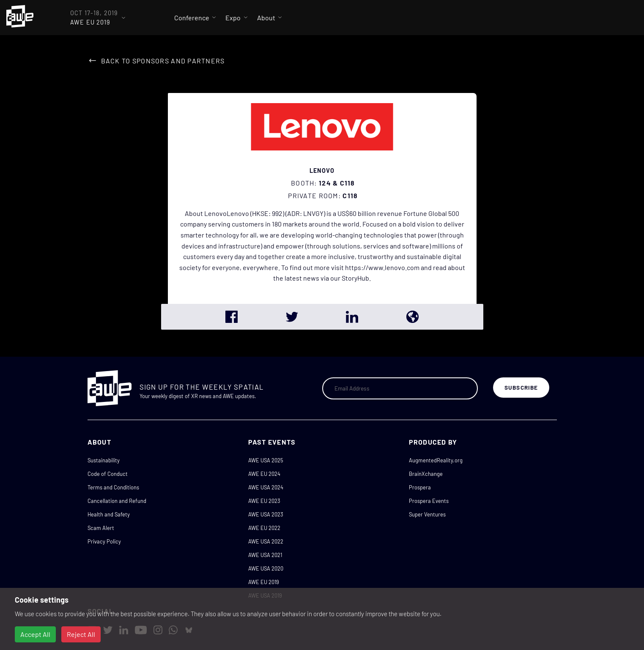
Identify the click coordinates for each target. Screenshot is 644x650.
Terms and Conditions (113, 487)
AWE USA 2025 (266, 460)
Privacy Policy (104, 541)
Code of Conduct (108, 474)
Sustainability (104, 460)
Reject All (81, 634)
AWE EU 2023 (264, 501)
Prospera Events (429, 501)
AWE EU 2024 (264, 474)
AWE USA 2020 (266, 568)
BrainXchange (426, 474)
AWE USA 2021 (265, 555)
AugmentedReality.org (436, 460)
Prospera (420, 487)
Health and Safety (109, 514)
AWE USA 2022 (266, 541)
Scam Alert (101, 528)
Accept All (35, 634)
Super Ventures (427, 514)
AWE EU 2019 (264, 582)
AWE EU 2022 (264, 528)
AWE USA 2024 (266, 487)
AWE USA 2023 (266, 514)
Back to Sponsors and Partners (163, 61)
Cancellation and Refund (117, 501)
